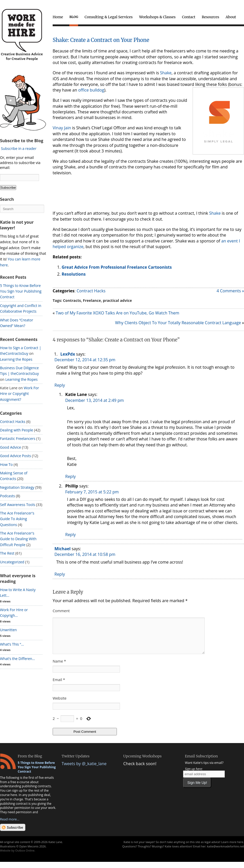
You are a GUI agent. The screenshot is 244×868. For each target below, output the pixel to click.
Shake (166, 73)
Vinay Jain (62, 128)
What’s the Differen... (17, 659)
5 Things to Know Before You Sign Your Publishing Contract (21, 291)
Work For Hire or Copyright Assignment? (20, 394)
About (231, 17)
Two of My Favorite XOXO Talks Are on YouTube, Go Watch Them (118, 313)
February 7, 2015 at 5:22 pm (92, 492)
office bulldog (91, 90)
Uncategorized (12, 562)
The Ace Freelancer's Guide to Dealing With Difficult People (18, 539)
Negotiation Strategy (17, 487)
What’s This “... (12, 644)
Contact (189, 17)
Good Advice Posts (16, 456)
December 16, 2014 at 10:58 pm (85, 554)
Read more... (10, 825)
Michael (63, 549)
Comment (61, 611)
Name (59, 667)
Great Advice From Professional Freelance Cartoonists (117, 267)
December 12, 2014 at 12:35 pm (85, 360)
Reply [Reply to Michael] (60, 574)
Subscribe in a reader (19, 148)
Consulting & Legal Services (109, 17)
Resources (210, 17)
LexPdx (68, 354)
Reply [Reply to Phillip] (71, 535)
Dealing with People (17, 430)
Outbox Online (25, 857)
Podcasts (7, 496)
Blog (74, 17)
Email (59, 686)
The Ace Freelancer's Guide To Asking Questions (17, 519)
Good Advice (11, 447)
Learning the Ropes (16, 359)
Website (60, 704)
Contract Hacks (91, 291)
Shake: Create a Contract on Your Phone (101, 40)
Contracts (72, 300)
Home (58, 17)
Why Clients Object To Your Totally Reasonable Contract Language (178, 323)
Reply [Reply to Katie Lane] (71, 476)
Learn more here (232, 848)
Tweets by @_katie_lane (84, 770)
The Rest (7, 553)
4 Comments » (230, 291)
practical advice (118, 300)
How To (6, 464)
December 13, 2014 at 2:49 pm (95, 400)
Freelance (92, 300)
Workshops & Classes (157, 17)
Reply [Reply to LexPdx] (60, 385)
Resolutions (74, 274)
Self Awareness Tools (18, 505)
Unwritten (8, 630)
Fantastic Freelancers (18, 438)
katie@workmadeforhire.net (226, 852)
